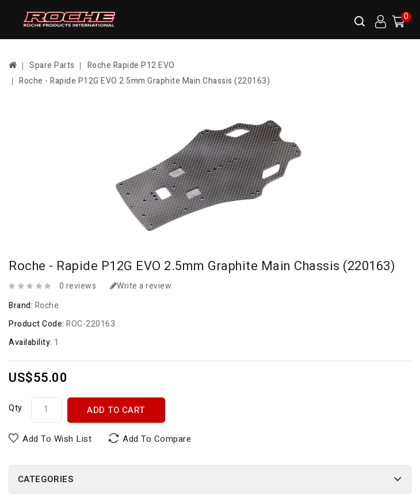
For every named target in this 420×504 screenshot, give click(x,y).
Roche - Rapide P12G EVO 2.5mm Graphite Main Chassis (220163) (144, 81)
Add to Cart (116, 410)
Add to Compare (157, 439)
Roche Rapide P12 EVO (131, 65)
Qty (16, 408)
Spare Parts (52, 65)
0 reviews (78, 286)
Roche (47, 306)
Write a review (141, 286)
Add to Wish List (57, 439)
